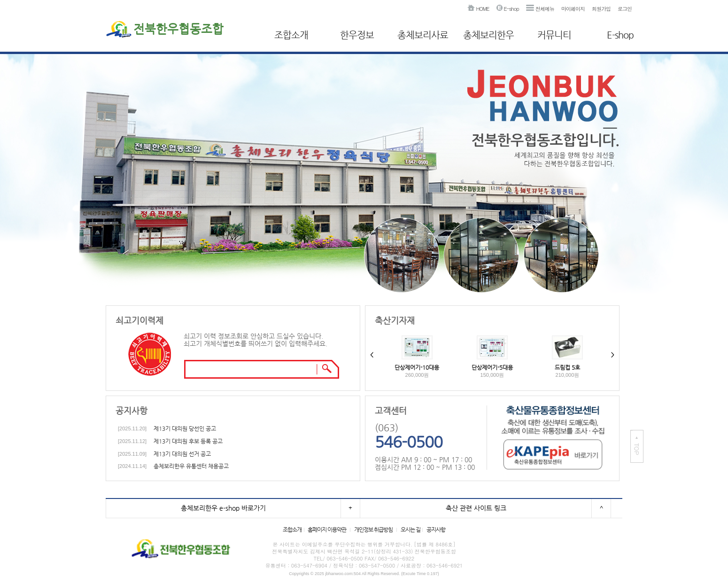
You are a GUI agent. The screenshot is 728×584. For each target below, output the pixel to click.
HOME (478, 9)
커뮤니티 (554, 35)
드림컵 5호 (567, 367)
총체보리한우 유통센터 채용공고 (191, 466)
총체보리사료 (423, 35)
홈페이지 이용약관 (327, 529)
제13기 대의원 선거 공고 (182, 454)
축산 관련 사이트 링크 (476, 508)
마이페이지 (573, 9)
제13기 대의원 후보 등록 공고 (188, 441)
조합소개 (291, 35)
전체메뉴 (540, 9)
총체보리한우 (488, 35)
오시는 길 (410, 529)
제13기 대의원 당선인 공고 (185, 428)
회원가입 (601, 9)
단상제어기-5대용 (492, 367)
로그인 (625, 9)
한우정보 (357, 35)
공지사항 (436, 529)
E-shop (508, 9)
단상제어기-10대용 (417, 367)
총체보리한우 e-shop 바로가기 (223, 508)
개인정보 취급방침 (373, 529)
